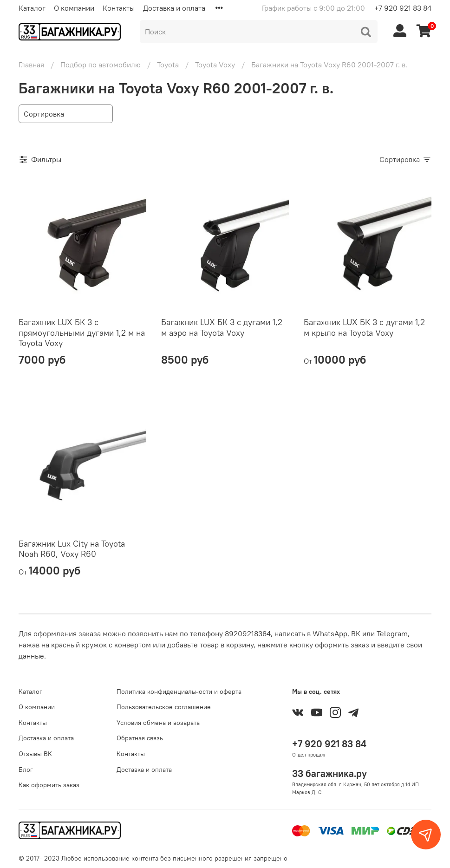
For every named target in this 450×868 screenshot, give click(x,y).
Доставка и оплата (174, 8)
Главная (31, 65)
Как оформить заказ (49, 785)
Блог (26, 770)
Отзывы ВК (35, 754)
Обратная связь (140, 738)
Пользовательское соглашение (164, 707)
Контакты (119, 8)
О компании (74, 8)
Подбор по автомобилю (101, 65)
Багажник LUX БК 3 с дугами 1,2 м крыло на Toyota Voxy (364, 327)
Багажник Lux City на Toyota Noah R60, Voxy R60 (72, 549)
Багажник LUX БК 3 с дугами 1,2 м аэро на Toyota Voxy (222, 327)
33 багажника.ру (329, 773)
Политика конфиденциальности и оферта (179, 692)
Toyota (168, 65)
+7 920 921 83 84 (403, 8)
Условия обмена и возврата (158, 723)
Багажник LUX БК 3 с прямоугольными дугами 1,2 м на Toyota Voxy (82, 333)
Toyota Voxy (215, 65)
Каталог (32, 8)
